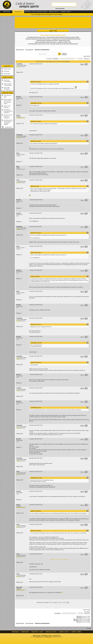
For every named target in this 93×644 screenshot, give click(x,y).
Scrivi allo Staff (56, 635)
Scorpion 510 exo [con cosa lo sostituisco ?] (8, 116)
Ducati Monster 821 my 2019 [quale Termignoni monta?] (8, 122)
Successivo (87, 59)
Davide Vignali (48, 637)
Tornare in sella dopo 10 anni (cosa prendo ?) (46, 42)
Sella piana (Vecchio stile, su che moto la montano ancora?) (64, 44)
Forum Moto (18, 12)
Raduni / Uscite (54, 12)
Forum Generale (29, 50)
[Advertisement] (53, 22)
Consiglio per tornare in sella (64, 42)
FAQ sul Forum (7, 69)
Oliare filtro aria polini (8, 96)
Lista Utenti (6, 71)
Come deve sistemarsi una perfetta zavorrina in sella (38, 39)
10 (81, 59)
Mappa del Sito (37, 635)
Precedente (55, 59)
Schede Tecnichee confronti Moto (8, 85)
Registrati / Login (30, 12)
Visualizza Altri (8, 127)
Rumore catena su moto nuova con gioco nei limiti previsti (8, 101)
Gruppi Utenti (7, 74)
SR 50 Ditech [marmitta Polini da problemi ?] (8, 111)
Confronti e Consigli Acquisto (42, 50)
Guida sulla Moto (42, 12)
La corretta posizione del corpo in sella (36, 37)
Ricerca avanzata (60, 8)
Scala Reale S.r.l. (39, 637)
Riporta (82, 64)
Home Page (7, 12)
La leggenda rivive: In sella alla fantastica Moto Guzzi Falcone (66, 39)
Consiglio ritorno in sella (64, 40)
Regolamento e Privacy (46, 635)
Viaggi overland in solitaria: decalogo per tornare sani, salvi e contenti (63, 37)
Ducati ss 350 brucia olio (7, 107)
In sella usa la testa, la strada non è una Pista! (47, 40)
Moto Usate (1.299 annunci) (7, 81)
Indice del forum (20, 50)
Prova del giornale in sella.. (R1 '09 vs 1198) (39, 44)
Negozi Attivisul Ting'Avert (7, 88)
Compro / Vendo (65, 12)
